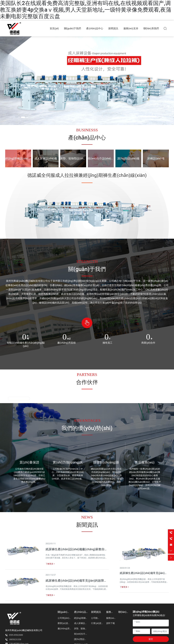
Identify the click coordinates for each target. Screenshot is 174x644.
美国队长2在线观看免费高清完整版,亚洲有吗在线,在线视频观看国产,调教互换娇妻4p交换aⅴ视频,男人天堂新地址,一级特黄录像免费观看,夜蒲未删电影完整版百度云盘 (86, 10)
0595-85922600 (16, 635)
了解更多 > (124, 587)
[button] (20, 117)
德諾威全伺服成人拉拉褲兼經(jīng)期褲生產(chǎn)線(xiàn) (87, 175)
